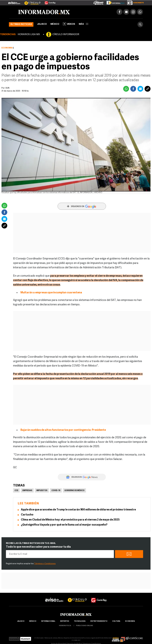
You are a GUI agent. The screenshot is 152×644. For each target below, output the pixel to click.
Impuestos (42, 491)
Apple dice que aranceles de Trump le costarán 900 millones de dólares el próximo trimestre (78, 510)
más (84, 24)
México (55, 24)
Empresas (27, 491)
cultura (116, 621)
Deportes (65, 621)
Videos (69, 24)
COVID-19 (56, 491)
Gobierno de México (74, 491)
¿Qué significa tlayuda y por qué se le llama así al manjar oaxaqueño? (64, 525)
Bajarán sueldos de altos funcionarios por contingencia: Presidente (63, 430)
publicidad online (85, 626)
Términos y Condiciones (45, 564)
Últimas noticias (21, 24)
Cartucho (27, 515)
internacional (48, 621)
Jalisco (42, 24)
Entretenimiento (99, 621)
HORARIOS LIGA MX (29, 35)
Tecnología (80, 621)
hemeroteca (65, 626)
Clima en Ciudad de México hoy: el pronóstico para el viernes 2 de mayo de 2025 (70, 520)
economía (130, 621)
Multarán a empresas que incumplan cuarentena (51, 293)
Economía (7, 48)
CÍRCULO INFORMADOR (66, 35)
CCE (16, 491)
